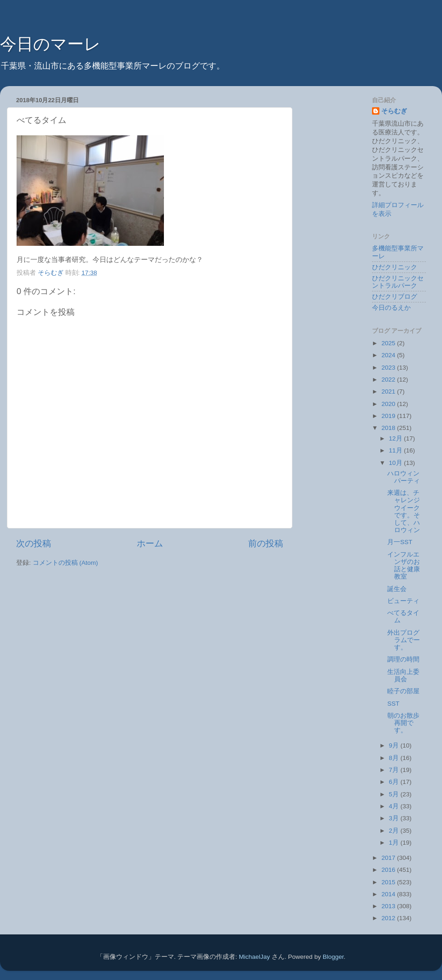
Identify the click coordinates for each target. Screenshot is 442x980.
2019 (389, 416)
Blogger (333, 957)
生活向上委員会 (403, 676)
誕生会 (397, 589)
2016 (389, 870)
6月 (395, 782)
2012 (389, 918)
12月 (397, 438)
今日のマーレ (50, 44)
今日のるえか (391, 308)
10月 (397, 463)
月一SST (400, 542)
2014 (389, 894)
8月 (395, 758)
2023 (389, 368)
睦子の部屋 (403, 691)
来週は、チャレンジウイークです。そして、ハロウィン (404, 511)
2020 (389, 404)
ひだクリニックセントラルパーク (398, 282)
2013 (389, 906)
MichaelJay (255, 957)
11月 (397, 450)
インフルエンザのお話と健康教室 (404, 566)
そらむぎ (394, 111)
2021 (389, 391)
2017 (389, 858)
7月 (395, 770)
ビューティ (403, 601)
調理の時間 (403, 659)
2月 (395, 831)
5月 (395, 794)
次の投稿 (34, 543)
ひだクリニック (395, 267)
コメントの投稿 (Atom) (65, 563)
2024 (389, 355)
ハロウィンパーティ (404, 477)
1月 (395, 843)
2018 (389, 428)
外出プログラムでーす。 (404, 640)
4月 (395, 806)
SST (393, 704)
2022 (389, 380)
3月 (395, 818)
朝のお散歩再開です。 (403, 723)
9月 (395, 745)
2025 (389, 343)
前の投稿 (266, 543)
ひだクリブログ (395, 297)
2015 (389, 882)
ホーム (150, 543)
